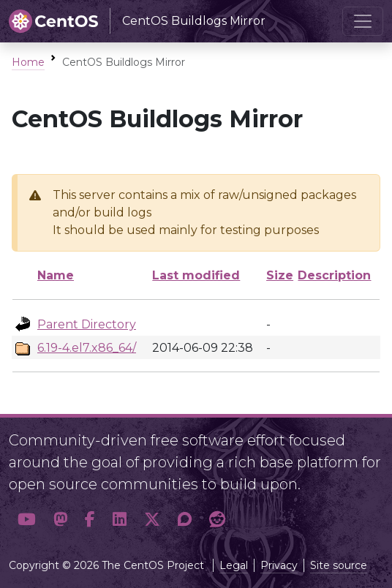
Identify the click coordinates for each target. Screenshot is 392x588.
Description (334, 275)
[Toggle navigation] (363, 21)
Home (28, 62)
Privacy (279, 565)
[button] (27, 519)
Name (56, 275)
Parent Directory (87, 324)
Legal (234, 565)
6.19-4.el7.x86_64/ (87, 348)
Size (280, 275)
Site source (339, 565)
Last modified (196, 275)
